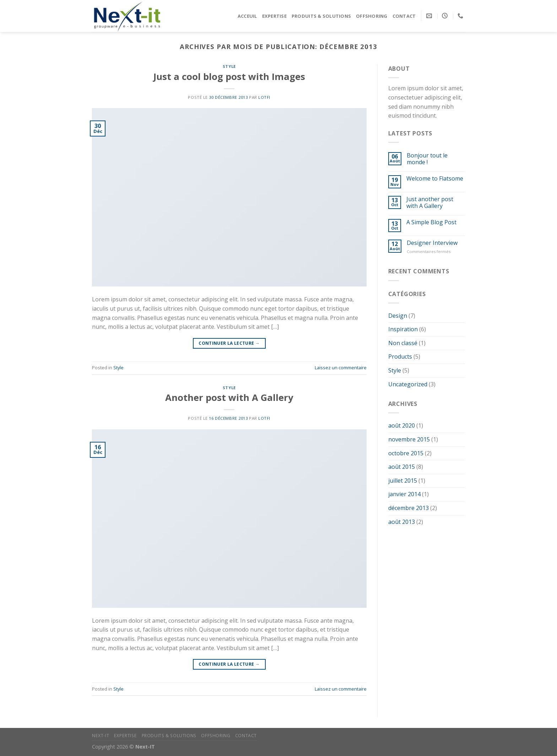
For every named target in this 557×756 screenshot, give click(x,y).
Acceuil (247, 16)
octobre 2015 (406, 453)
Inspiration (403, 329)
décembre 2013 (409, 508)
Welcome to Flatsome (435, 179)
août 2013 (402, 522)
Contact (404, 16)
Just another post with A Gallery (430, 203)
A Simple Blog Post (431, 222)
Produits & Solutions (321, 16)
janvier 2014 (404, 494)
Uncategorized (408, 384)
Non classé (403, 343)
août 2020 (402, 425)
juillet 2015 (403, 481)
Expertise (274, 16)
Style (229, 66)
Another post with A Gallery (229, 398)
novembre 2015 (409, 439)
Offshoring (372, 16)
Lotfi (264, 97)
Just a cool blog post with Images (229, 77)
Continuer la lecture (229, 343)
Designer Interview (432, 243)
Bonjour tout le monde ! (427, 159)
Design (398, 316)
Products (400, 356)
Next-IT (101, 736)
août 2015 (402, 467)
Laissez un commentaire (341, 368)
